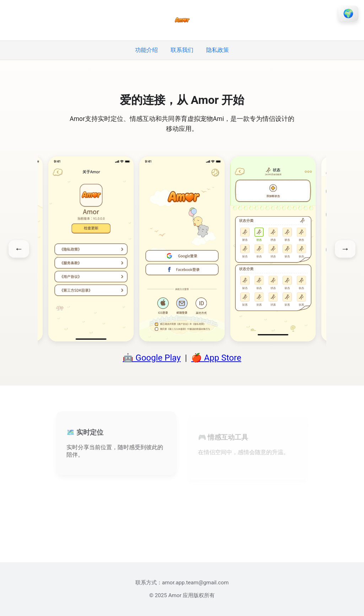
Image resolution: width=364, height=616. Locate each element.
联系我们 (182, 50)
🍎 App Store (216, 358)
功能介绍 (146, 50)
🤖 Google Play (152, 358)
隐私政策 (218, 50)
